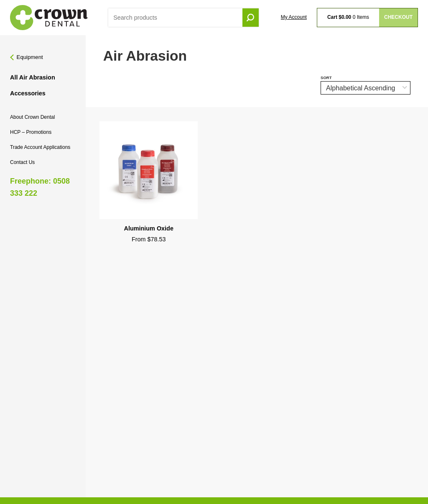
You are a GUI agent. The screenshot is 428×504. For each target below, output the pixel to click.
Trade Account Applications (40, 147)
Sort (326, 78)
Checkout (398, 17)
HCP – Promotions (31, 132)
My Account (294, 17)
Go (251, 18)
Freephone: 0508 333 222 (40, 187)
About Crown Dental (32, 117)
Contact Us (22, 162)
